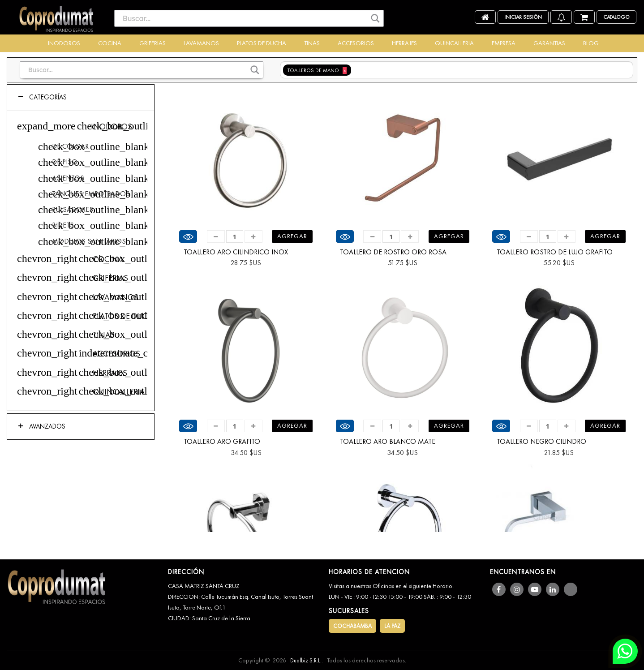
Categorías (47, 97)
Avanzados (46, 426)
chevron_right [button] (47, 258)
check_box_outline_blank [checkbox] (82, 126)
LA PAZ (392, 626)
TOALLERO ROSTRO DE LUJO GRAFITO (555, 252)
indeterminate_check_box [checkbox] (84, 353)
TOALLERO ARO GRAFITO (222, 442)
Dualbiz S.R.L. (306, 660)
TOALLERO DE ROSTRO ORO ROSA (393, 252)
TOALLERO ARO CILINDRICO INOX (236, 252)
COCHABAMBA (352, 626)
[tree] (81, 261)
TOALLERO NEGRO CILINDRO (541, 442)
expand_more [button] (46, 126)
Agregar (292, 236)
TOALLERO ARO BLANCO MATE (388, 442)
